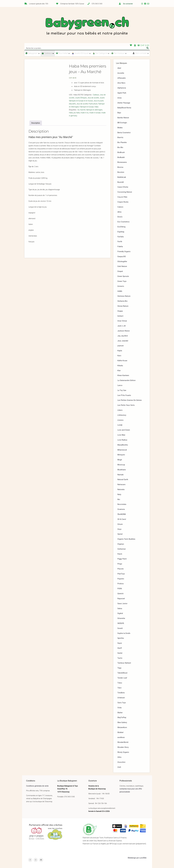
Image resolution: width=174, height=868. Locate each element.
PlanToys (121, 574)
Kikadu (120, 366)
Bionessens (122, 162)
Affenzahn (122, 78)
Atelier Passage (124, 103)
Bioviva (120, 167)
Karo (119, 356)
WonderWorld (123, 742)
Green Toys (122, 281)
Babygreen (87, 26)
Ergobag (121, 232)
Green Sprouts (123, 276)
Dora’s (120, 217)
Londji (120, 425)
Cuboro (120, 207)
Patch (120, 554)
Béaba (120, 128)
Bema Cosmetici (124, 133)
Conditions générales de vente (37, 786)
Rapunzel (121, 599)
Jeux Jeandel (123, 341)
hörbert (120, 316)
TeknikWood (122, 673)
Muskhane (122, 470)
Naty (119, 495)
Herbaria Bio (122, 301)
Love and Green (124, 430)
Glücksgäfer (122, 262)
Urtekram (121, 698)
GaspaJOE (122, 257)
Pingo (120, 564)
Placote (121, 569)
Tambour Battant (124, 663)
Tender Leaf (122, 678)
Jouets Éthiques (81, 98)
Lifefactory (122, 415)
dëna (119, 212)
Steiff (120, 648)
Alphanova (122, 88)
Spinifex (121, 638)
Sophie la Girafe (124, 633)
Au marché (81, 110)
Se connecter (128, 4)
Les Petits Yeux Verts (126, 405)
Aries (120, 98)
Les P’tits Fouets (124, 395)
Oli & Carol (122, 519)
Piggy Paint (122, 559)
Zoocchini (121, 762)
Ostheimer (122, 549)
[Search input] (86, 48)
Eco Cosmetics (124, 222)
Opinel (120, 534)
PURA (120, 589)
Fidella (120, 247)
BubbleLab (122, 177)
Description (36, 123)
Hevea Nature (123, 306)
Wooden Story (123, 747)
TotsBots (121, 693)
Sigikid (120, 613)
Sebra (120, 609)
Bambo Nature (123, 118)
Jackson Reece (124, 331)
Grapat (120, 271)
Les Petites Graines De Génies (130, 400)
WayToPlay (122, 718)
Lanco (120, 385)
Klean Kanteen (123, 375)
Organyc (121, 544)
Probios (121, 584)
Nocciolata (122, 504)
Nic (119, 499)
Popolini (121, 579)
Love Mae (121, 435)
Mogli (120, 460)
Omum (120, 524)
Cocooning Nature (125, 192)
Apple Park (122, 93)
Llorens (120, 420)
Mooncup (121, 465)
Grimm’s (121, 286)
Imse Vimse (122, 321)
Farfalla (121, 237)
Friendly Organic (124, 252)
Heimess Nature (124, 296)
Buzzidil (121, 182)
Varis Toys (122, 703)
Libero (120, 410)
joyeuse (121, 346)
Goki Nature (122, 266)
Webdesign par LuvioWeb (137, 858)
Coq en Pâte (122, 197)
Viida (120, 708)
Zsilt (119, 767)
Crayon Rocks (123, 202)
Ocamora (121, 509)
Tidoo (120, 683)
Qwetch (120, 594)
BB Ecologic (122, 123)
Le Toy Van (122, 390)
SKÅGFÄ (121, 623)
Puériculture (93, 104)
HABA (120, 291)
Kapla (120, 351)
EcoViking (121, 227)
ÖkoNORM (122, 514)
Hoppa (120, 311)
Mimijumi (121, 455)
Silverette (121, 618)
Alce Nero (121, 83)
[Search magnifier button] (148, 48)
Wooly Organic (123, 752)
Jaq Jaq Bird (123, 336)
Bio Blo (120, 147)
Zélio (119, 757)
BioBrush (121, 152)
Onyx (119, 529)
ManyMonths (123, 445)
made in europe (95, 113)
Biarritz (120, 138)
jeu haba (77, 113)
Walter (120, 713)
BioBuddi (121, 157)
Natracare (121, 485)
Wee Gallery (122, 723)
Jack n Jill (122, 326)
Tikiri (120, 688)
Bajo (119, 113)
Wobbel (120, 732)
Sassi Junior (122, 604)
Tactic (120, 658)
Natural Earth (123, 480)
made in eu (85, 113)
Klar (119, 371)
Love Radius (122, 440)
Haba (96, 107)
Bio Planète (122, 142)
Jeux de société (93, 98)
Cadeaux (96, 95)
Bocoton (121, 172)
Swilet (120, 653)
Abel (119, 68)
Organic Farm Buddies (126, 539)
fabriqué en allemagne (94, 110)
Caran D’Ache (123, 187)
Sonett (120, 628)
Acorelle (121, 73)
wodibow (121, 737)
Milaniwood (122, 450)
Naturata (121, 490)
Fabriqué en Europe (87, 107)
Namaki (121, 475)
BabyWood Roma (124, 108)
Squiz (120, 643)
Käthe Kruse (122, 361)
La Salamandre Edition (127, 380)
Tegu (119, 668)
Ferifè (120, 242)
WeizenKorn (122, 727)
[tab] (36, 123)
